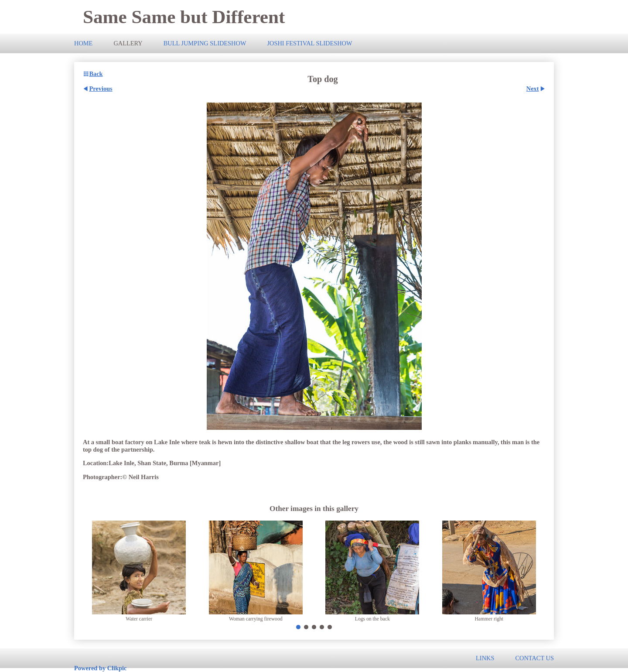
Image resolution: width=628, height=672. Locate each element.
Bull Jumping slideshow (205, 43)
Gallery (128, 43)
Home (83, 43)
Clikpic (117, 668)
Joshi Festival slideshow (309, 43)
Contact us (534, 658)
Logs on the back (372, 619)
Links (485, 658)
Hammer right (489, 619)
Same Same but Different (184, 17)
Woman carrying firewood (256, 619)
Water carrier (139, 619)
